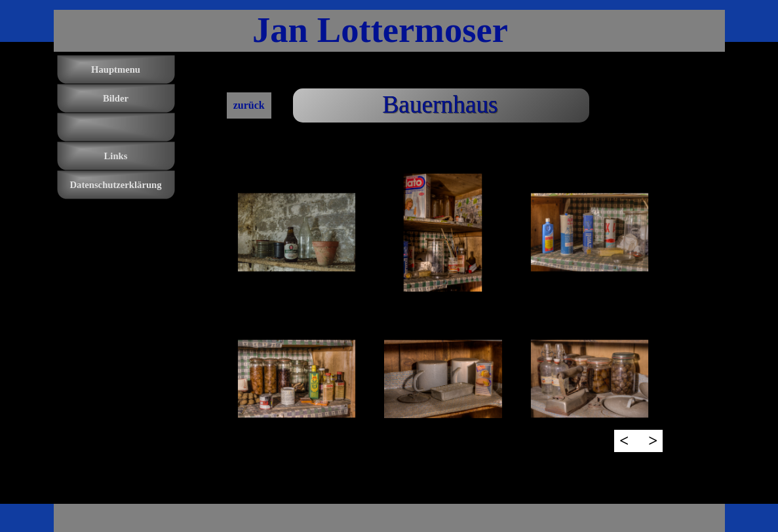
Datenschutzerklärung (115, 185)
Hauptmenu (116, 69)
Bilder (116, 98)
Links (116, 156)
